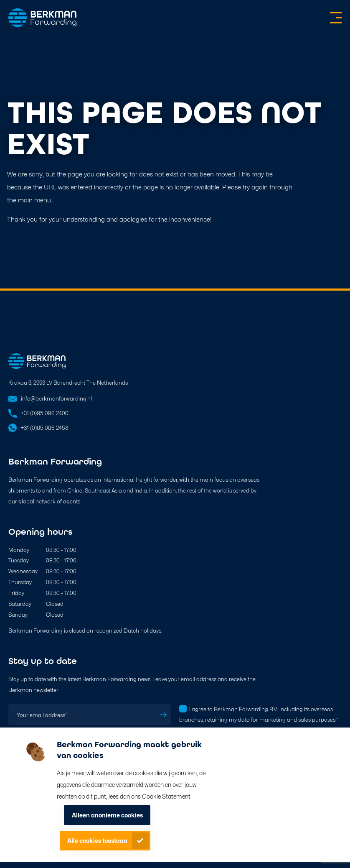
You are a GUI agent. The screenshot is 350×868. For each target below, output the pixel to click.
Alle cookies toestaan (97, 841)
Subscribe (163, 715)
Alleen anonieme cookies (107, 815)
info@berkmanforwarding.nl (56, 399)
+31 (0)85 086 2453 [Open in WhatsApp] (44, 428)
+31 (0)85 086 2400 (45, 413)
